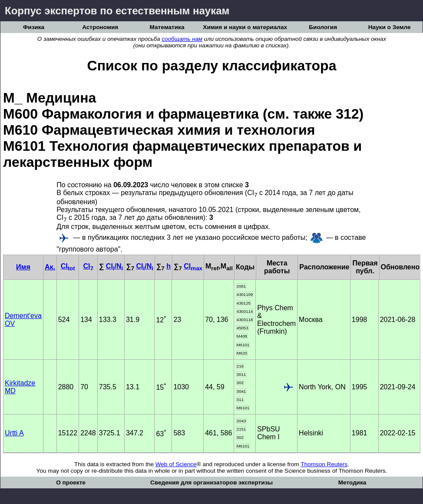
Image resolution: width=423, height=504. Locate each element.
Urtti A (14, 433)
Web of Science (176, 464)
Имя (23, 267)
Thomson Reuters (324, 464)
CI (68, 266)
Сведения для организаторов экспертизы (211, 482)
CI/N (114, 266)
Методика (352, 482)
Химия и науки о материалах (245, 27)
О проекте (71, 482)
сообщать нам (182, 39)
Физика (34, 27)
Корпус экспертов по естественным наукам (117, 11)
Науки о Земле (390, 27)
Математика (167, 27)
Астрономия (100, 27)
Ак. (50, 267)
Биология (323, 27)
